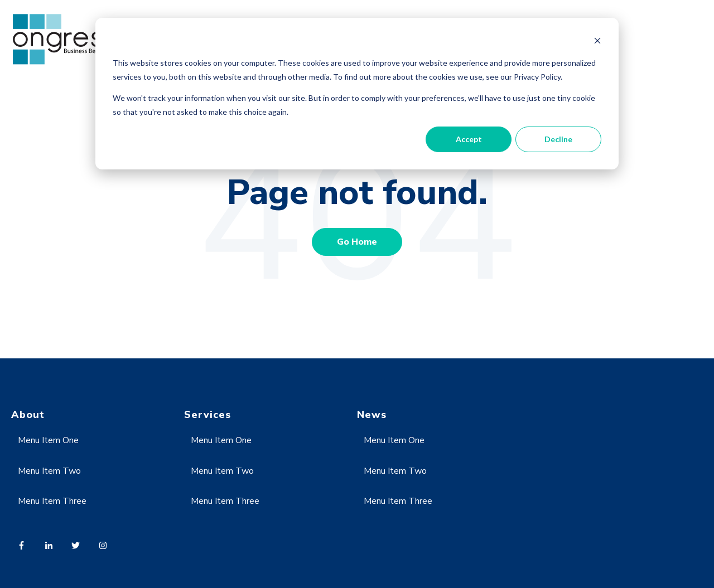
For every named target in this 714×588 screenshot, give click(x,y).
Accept (469, 139)
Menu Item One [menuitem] (48, 440)
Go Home (357, 242)
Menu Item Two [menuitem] (49, 471)
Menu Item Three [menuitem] (52, 501)
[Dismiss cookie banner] (597, 42)
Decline (558, 139)
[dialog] (357, 94)
